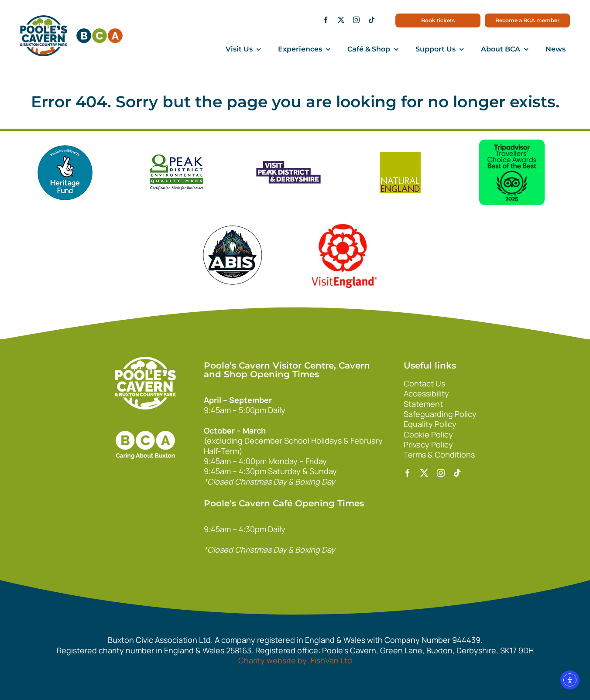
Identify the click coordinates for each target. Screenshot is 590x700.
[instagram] (356, 20)
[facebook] (326, 20)
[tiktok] (372, 20)
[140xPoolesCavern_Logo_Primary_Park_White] (145, 361)
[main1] (44, 19)
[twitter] (341, 20)
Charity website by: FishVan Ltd (295, 660)
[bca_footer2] (145, 422)
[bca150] (99, 32)
